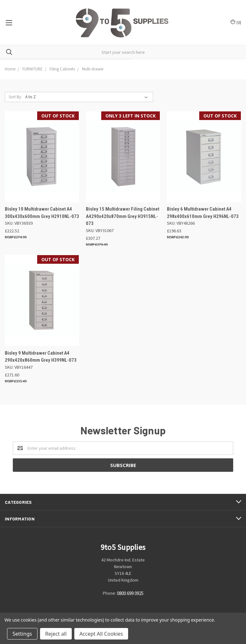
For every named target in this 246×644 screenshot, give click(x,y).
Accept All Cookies (101, 634)
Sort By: (15, 97)
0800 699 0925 (130, 593)
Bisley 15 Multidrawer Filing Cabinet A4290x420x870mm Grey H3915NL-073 (123, 216)
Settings (22, 634)
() (236, 22)
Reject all (56, 634)
